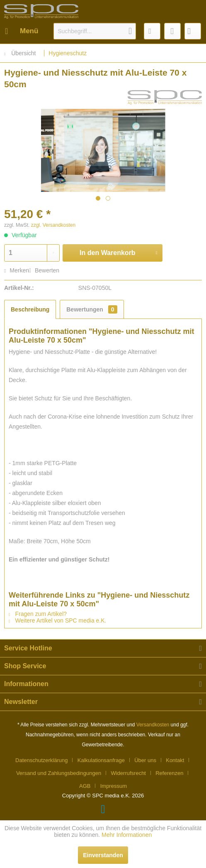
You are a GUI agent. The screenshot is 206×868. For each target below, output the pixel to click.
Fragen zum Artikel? (38, 614)
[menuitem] (21, 31)
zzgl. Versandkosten (53, 225)
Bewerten (44, 270)
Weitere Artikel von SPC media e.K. (58, 620)
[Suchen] (130, 31)
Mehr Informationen (127, 835)
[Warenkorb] (193, 31)
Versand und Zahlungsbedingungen (59, 773)
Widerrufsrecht (128, 773)
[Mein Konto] (172, 31)
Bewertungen (92, 309)
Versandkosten (153, 725)
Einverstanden (103, 855)
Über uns (145, 760)
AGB (85, 786)
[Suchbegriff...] (95, 31)
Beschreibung (30, 309)
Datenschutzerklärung (41, 760)
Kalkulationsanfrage (101, 760)
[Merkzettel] (152, 31)
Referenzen (169, 773)
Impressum (114, 786)
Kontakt (175, 760)
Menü (22, 30)
